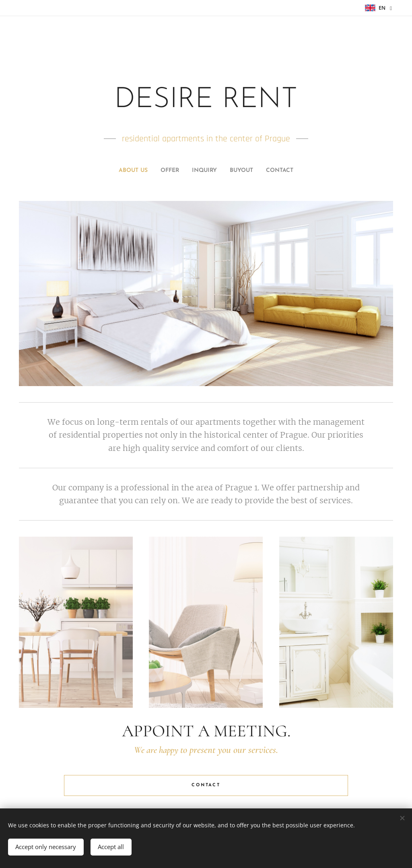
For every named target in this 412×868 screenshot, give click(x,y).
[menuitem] (183, 171)
